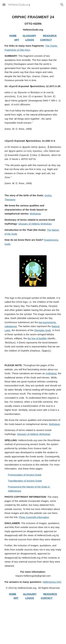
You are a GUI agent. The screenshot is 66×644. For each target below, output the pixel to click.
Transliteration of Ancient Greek (25, 481)
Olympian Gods (43, 330)
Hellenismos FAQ (52, 582)
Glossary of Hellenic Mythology (35, 224)
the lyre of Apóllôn (37, 338)
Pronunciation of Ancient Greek (25, 475)
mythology (51, 373)
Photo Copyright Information (34, 517)
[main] (33, 130)
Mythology (35, 214)
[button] (4, 5)
